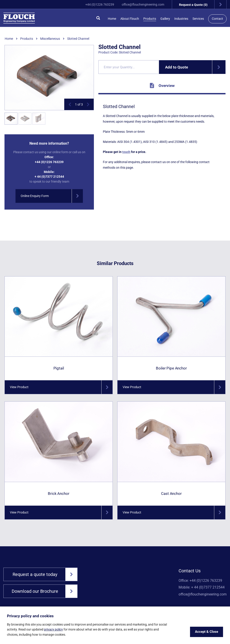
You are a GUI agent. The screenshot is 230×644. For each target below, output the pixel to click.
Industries (181, 19)
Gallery (165, 19)
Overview (162, 85)
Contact (217, 19)
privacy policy (53, 629)
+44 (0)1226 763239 (100, 4)
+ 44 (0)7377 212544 (49, 177)
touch (126, 152)
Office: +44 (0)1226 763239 (200, 581)
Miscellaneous (50, 39)
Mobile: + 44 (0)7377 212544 (202, 587)
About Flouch (130, 19)
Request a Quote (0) (203, 4)
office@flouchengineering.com (143, 4)
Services (198, 19)
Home (112, 19)
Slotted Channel (78, 39)
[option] (49, 78)
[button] (70, 104)
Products (150, 19)
